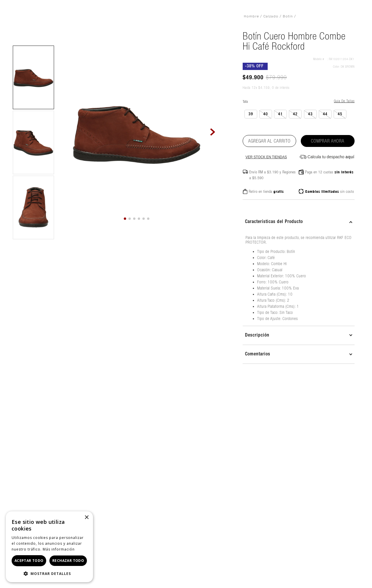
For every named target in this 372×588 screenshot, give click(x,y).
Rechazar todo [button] (68, 561)
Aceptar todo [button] (29, 561)
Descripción (257, 335)
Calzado (271, 16)
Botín (288, 16)
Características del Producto (274, 222)
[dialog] (49, 547)
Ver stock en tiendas (266, 157)
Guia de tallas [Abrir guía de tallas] (344, 101)
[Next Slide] (213, 132)
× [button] (86, 518)
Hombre (251, 16)
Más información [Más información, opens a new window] (59, 549)
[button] (33, 77)
